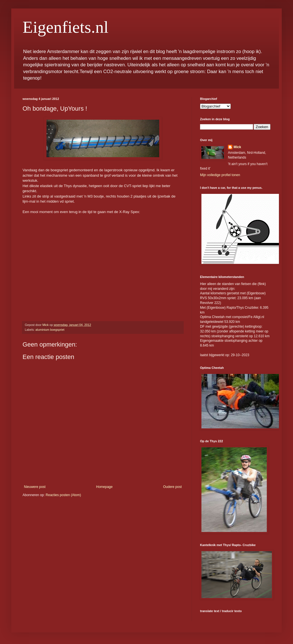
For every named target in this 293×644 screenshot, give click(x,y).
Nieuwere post (35, 487)
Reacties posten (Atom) (63, 495)
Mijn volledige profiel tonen (220, 175)
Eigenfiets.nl (66, 27)
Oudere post (172, 487)
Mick (237, 147)
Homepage (104, 487)
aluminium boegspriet (50, 330)
